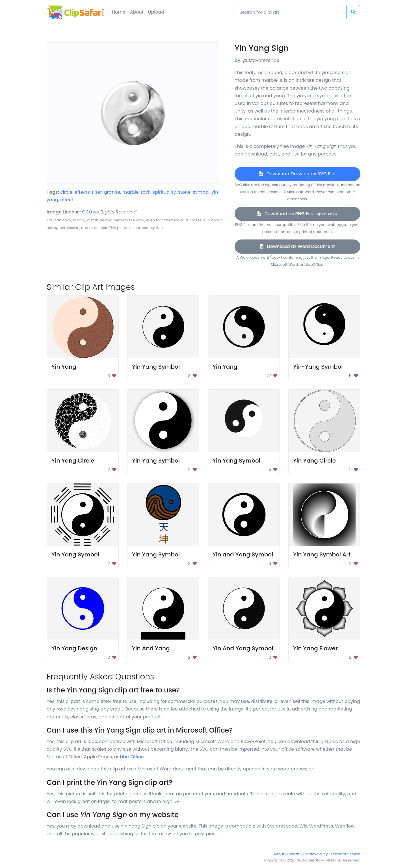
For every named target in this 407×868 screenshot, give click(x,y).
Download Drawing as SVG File (297, 174)
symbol (201, 192)
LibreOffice (132, 757)
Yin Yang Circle (73, 461)
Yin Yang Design (74, 648)
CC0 (87, 212)
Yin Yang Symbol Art (322, 554)
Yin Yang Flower (315, 648)
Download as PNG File (297, 214)
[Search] (291, 12)
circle (66, 192)
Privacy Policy (315, 854)
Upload (156, 12)
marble (131, 192)
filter (97, 192)
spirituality (164, 192)
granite (112, 192)
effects (82, 192)
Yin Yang (64, 367)
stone (184, 192)
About (137, 12)
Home (119, 12)
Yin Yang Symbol (156, 367)
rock (146, 192)
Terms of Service (346, 854)
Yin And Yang (151, 648)
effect (67, 200)
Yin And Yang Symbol (243, 648)
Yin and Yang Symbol (243, 554)
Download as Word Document (297, 246)
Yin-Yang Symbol (318, 367)
